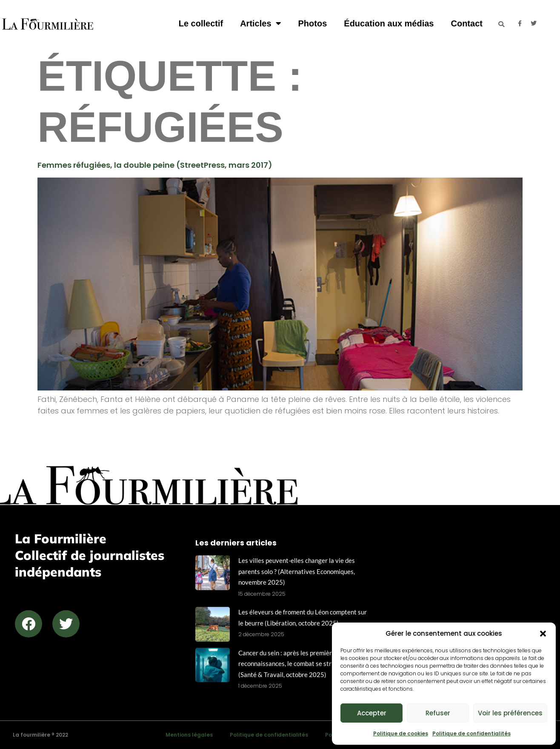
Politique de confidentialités (471, 733)
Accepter (372, 713)
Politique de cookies (401, 733)
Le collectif (201, 23)
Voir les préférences (510, 713)
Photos (313, 23)
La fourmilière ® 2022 (40, 735)
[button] (543, 634)
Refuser (438, 713)
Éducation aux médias (389, 23)
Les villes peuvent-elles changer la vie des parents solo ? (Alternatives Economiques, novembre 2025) (297, 571)
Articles (260, 23)
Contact (466, 23)
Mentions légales (189, 735)
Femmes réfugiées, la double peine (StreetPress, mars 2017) (155, 165)
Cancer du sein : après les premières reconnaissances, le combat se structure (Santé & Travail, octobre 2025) (294, 664)
